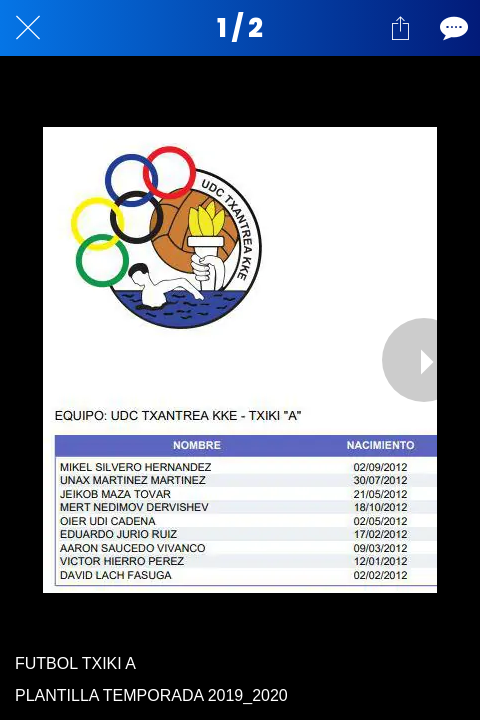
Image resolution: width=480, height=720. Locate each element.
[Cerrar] (28, 28)
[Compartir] (400, 28)
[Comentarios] (452, 28)
